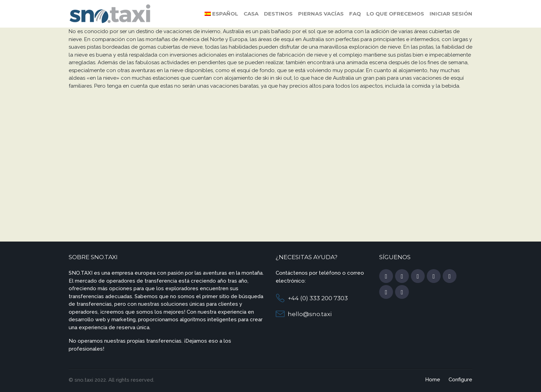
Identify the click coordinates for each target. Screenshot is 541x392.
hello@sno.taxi (310, 314)
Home (433, 380)
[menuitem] (222, 14)
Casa (251, 14)
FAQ (355, 14)
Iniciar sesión (451, 14)
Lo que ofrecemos (395, 14)
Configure (460, 380)
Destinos (278, 14)
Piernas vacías (321, 14)
